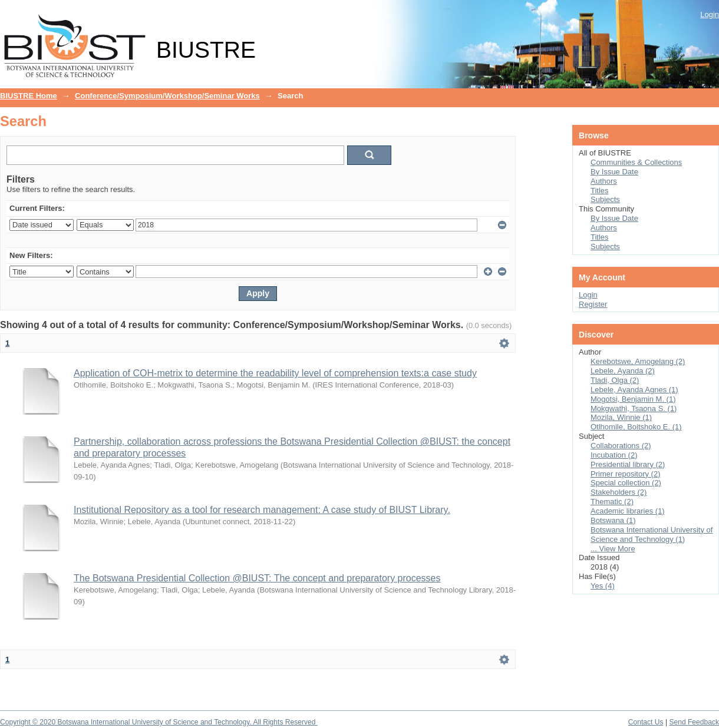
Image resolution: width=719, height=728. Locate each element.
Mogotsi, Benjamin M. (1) (633, 399)
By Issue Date (614, 172)
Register (593, 304)
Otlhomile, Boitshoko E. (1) (636, 427)
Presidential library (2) (628, 464)
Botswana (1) (613, 520)
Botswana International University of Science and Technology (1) (652, 535)
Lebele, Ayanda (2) (623, 371)
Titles (600, 191)
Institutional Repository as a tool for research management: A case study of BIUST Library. (262, 510)
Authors (604, 181)
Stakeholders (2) (619, 492)
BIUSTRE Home (29, 96)
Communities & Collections (636, 162)
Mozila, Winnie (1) (621, 417)
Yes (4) (603, 586)
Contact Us (646, 722)
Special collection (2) (626, 483)
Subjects (605, 199)
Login (710, 14)
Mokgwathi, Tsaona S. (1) (634, 408)
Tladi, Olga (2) (615, 380)
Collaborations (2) (621, 446)
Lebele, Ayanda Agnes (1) (634, 390)
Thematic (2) (612, 502)
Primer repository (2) (625, 474)
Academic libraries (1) (628, 511)
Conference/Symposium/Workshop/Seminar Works (167, 96)
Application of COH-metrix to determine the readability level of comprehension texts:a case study (275, 373)
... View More (613, 549)
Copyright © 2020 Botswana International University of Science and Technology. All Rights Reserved (159, 722)
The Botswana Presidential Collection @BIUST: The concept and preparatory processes (257, 578)
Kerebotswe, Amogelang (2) (638, 361)
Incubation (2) (614, 455)
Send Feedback (694, 722)
